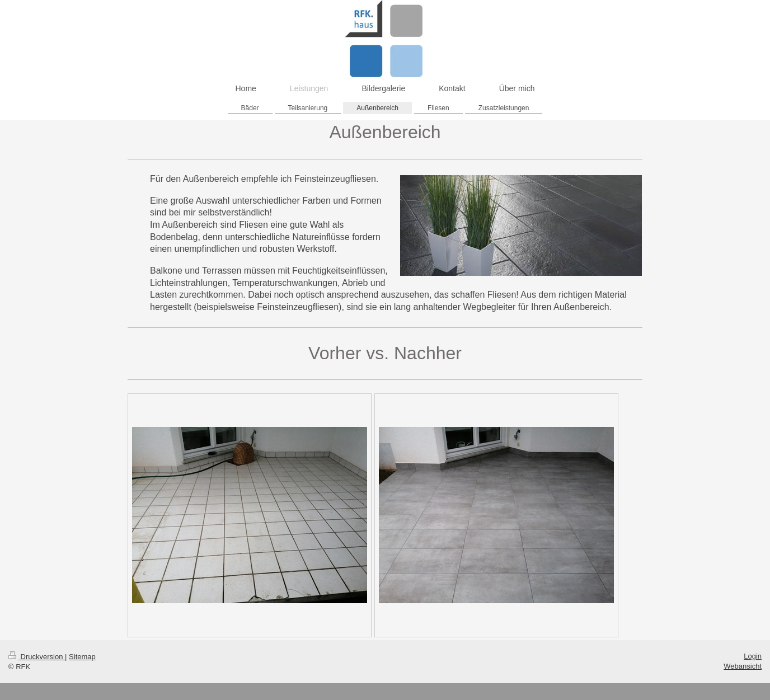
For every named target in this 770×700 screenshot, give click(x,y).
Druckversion (37, 657)
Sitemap (82, 657)
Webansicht (743, 666)
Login (753, 656)
